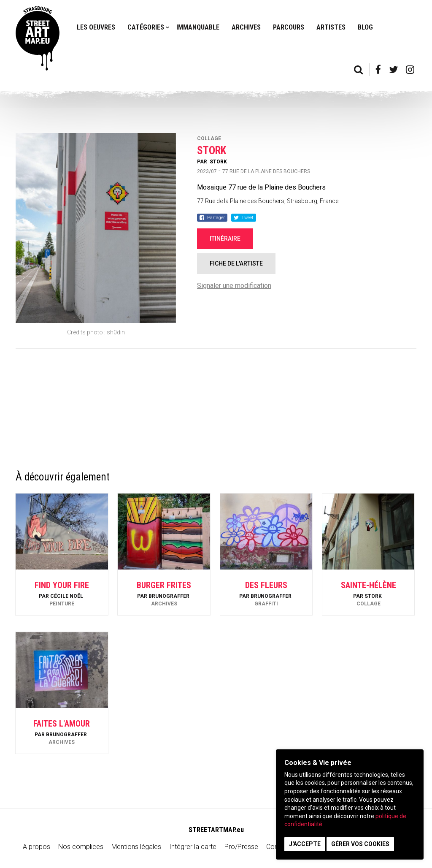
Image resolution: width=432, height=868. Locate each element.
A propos (36, 847)
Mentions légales (136, 847)
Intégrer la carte (193, 847)
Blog (365, 27)
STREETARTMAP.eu (216, 830)
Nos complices (81, 847)
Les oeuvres (96, 27)
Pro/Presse (241, 847)
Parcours (289, 27)
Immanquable (198, 27)
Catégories (146, 27)
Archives (246, 27)
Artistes (331, 27)
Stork (218, 162)
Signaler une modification (234, 286)
